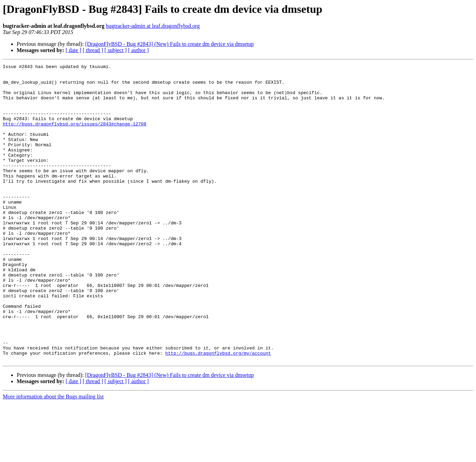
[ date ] (73, 50)
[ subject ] (116, 50)
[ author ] (139, 50)
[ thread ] (93, 50)
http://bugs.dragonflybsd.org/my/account (218, 411)
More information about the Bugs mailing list (53, 456)
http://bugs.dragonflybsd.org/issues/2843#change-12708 (74, 136)
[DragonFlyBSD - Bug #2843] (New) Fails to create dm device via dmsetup (169, 44)
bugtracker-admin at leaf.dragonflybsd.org (153, 26)
